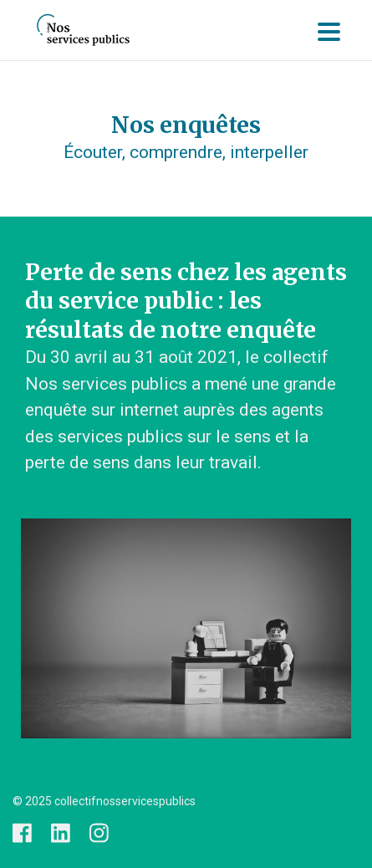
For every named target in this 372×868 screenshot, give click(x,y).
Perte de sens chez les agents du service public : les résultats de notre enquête (186, 301)
